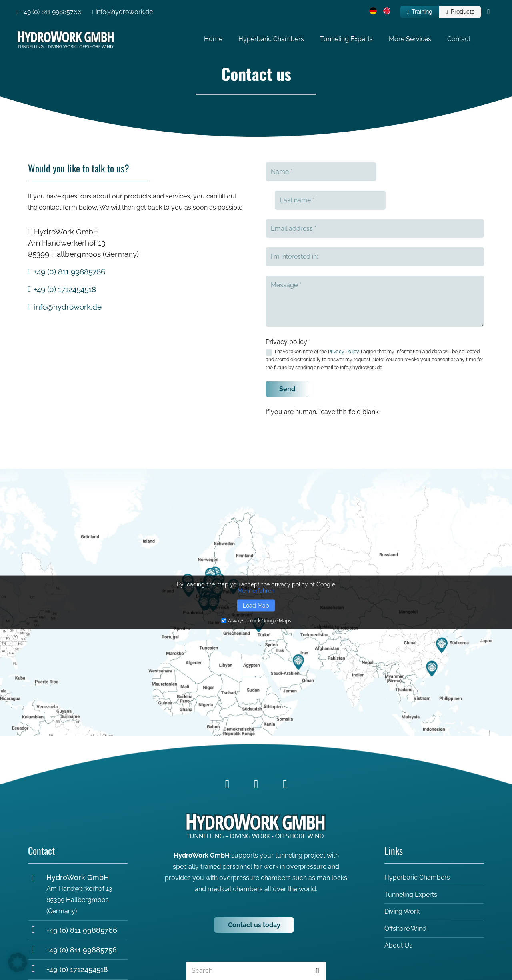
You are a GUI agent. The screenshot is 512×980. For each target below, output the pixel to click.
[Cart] (489, 12)
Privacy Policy (343, 323)
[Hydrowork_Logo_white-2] (75, 40)
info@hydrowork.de (80, 961)
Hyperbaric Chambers (417, 849)
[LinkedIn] (256, 756)
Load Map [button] (256, 577)
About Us (398, 917)
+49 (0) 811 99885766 (82, 902)
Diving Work (402, 883)
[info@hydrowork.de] (37, 961)
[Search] (256, 943)
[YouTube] (285, 756)
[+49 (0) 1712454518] (37, 941)
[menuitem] (374, 12)
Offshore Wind (405, 900)
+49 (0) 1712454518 (77, 941)
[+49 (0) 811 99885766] (37, 902)
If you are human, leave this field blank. (323, 383)
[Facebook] (227, 756)
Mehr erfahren (256, 562)
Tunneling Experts (411, 866)
